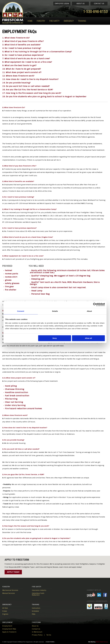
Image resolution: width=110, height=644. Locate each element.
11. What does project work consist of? (22, 72)
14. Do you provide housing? (16, 83)
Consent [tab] (21, 311)
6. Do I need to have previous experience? (23, 55)
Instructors (36, 608)
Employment (7, 626)
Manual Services (9, 593)
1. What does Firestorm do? (16, 38)
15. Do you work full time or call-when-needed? (26, 86)
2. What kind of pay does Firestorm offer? (23, 41)
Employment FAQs (9, 629)
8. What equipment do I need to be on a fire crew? (27, 62)
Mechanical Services (10, 590)
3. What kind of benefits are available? (21, 45)
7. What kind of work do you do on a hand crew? (26, 59)
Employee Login (62, 4)
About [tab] (89, 311)
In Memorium (37, 632)
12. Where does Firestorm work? (18, 76)
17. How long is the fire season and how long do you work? (32, 93)
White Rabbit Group (102, 642)
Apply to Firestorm (9, 632)
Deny (55, 338)
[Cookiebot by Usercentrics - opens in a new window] (95, 304)
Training (82, 21)
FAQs (34, 614)
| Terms (48, 635)
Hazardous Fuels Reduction (38, 594)
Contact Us (99, 4)
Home (30, 21)
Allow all (88, 338)
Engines (5, 614)
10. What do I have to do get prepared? (22, 69)
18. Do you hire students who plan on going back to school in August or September (44, 97)
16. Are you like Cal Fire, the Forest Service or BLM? (28, 90)
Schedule (35, 611)
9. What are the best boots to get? (19, 65)
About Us (80, 4)
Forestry (41, 21)
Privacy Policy (37, 635)
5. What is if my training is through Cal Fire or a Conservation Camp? (37, 52)
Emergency (69, 21)
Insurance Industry (39, 590)
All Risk (5, 608)
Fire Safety (54, 21)
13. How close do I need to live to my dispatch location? (30, 79)
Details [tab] (55, 311)
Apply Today (13, 572)
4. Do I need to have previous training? (22, 48)
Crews (5, 611)
